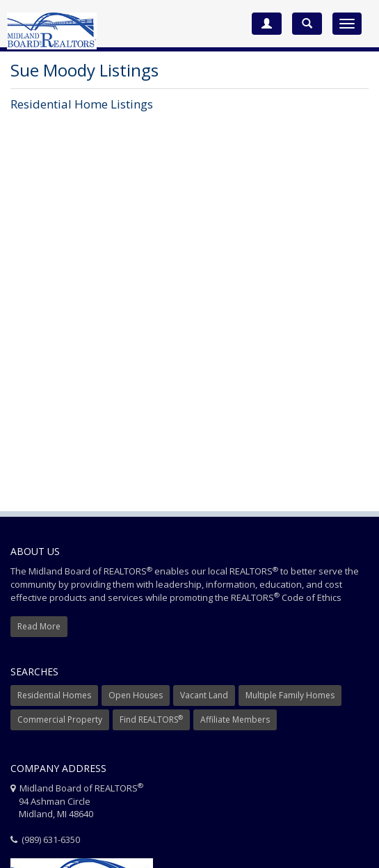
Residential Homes (54, 695)
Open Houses (136, 695)
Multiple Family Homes (290, 695)
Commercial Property (60, 720)
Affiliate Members (235, 720)
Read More (39, 626)
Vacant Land (204, 695)
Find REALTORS (151, 720)
